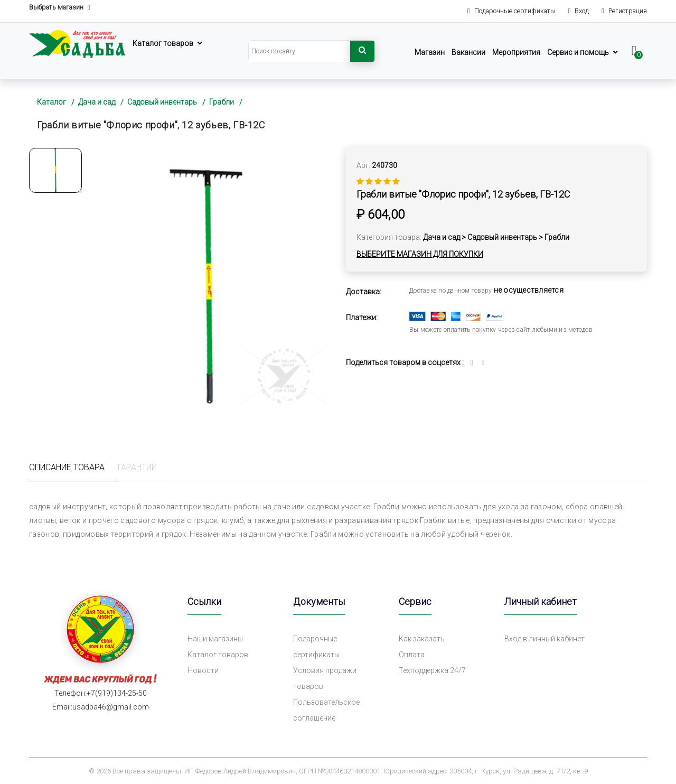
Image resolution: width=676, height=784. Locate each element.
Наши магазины (215, 639)
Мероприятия (516, 52)
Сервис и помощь (578, 52)
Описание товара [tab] (67, 467)
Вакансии (468, 52)
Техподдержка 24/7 (432, 670)
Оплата (412, 655)
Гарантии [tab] (137, 467)
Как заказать (422, 639)
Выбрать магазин (60, 8)
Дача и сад (97, 102)
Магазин (430, 52)
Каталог (51, 102)
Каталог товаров (163, 43)
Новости (203, 670)
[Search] (299, 51)
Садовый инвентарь (162, 102)
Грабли (222, 102)
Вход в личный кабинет (544, 639)
